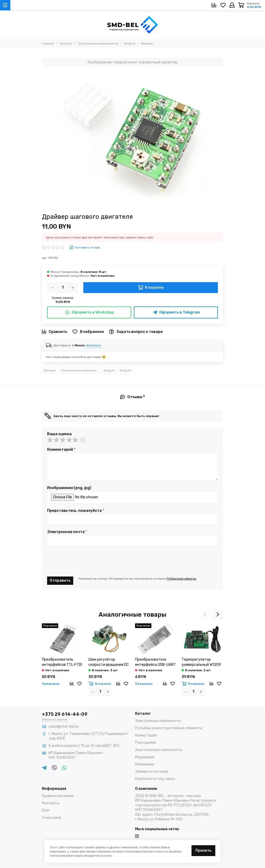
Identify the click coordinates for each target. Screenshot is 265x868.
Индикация (145, 757)
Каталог (50, 370)
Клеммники (145, 764)
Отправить (60, 581)
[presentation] (86, 561)
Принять (203, 851)
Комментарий (61, 450)
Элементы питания (152, 772)
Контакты (51, 803)
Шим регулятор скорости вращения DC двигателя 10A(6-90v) (109, 662)
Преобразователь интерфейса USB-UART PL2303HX (155, 662)
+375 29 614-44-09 (65, 714)
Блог (46, 810)
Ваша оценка (59, 434)
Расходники (146, 743)
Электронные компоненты (81, 370)
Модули (109, 370)
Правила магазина (58, 796)
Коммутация (146, 735)
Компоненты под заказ (155, 779)
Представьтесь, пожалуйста (76, 511)
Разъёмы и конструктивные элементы (169, 728)
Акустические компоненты (159, 750)
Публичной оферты (181, 579)
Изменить (94, 345)
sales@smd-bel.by (64, 727)
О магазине (52, 818)
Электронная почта (67, 532)
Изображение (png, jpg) (69, 488)
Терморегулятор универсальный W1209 (201, 662)
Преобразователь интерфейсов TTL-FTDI (62, 662)
